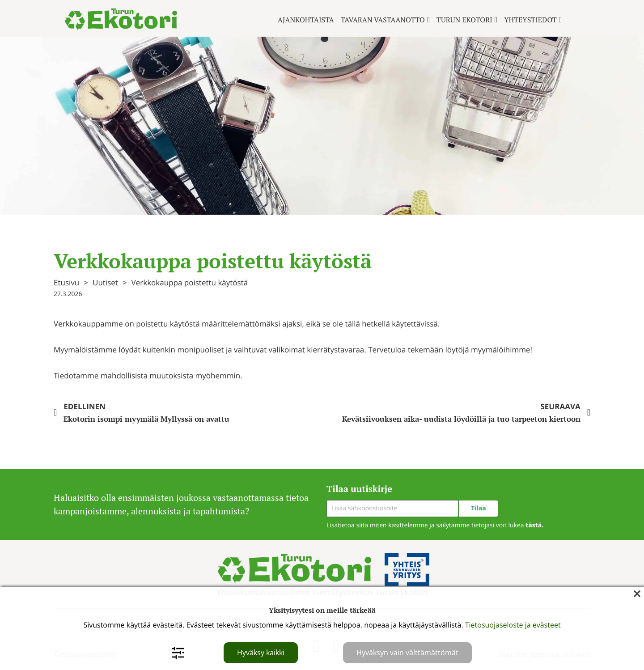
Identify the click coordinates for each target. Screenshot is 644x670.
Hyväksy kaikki (261, 653)
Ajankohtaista (306, 20)
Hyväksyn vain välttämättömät (407, 653)
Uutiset (105, 282)
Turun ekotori (464, 20)
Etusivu (66, 282)
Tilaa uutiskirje (359, 489)
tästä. (534, 525)
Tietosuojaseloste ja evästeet (513, 625)
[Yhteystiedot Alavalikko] (560, 20)
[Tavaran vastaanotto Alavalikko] (428, 20)
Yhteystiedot (530, 20)
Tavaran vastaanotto (383, 20)
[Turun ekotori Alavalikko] (496, 20)
